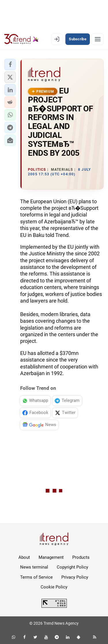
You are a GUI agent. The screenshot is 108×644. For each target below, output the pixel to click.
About (24, 557)
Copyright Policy (72, 567)
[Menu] (98, 39)
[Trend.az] (21, 39)
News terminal (34, 567)
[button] (10, 64)
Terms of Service (36, 577)
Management (51, 557)
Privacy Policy (75, 577)
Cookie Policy (54, 587)
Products (81, 557)
